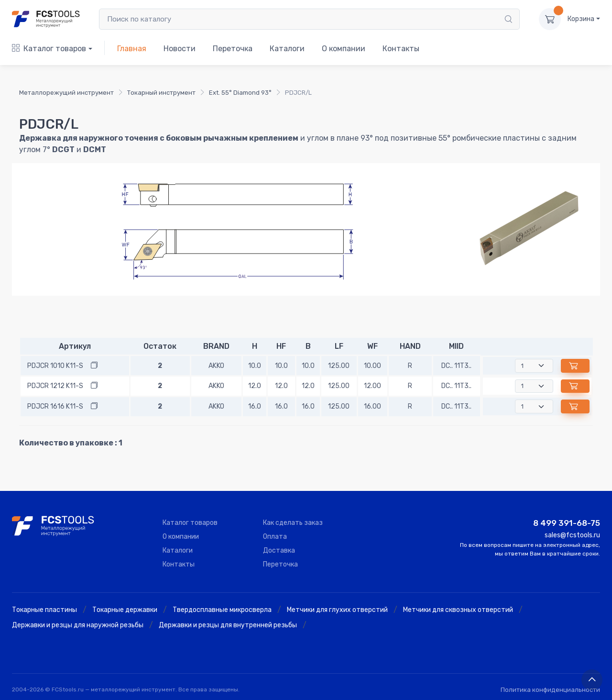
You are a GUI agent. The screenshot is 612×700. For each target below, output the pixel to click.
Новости (180, 49)
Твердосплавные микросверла (222, 610)
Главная (132, 49)
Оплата (275, 537)
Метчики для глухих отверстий (337, 610)
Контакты (401, 49)
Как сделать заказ (293, 523)
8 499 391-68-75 (567, 523)
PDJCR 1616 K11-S (55, 406)
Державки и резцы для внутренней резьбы (228, 625)
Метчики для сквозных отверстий (458, 610)
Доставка (279, 550)
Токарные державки (125, 610)
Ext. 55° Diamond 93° (240, 93)
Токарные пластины (44, 610)
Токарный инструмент (161, 93)
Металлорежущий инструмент (66, 93)
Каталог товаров (49, 49)
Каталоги (287, 49)
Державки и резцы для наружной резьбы (78, 625)
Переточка (233, 49)
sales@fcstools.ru (572, 535)
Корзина (581, 19)
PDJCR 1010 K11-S (55, 366)
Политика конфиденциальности (550, 690)
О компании (344, 49)
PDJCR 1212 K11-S (55, 386)
